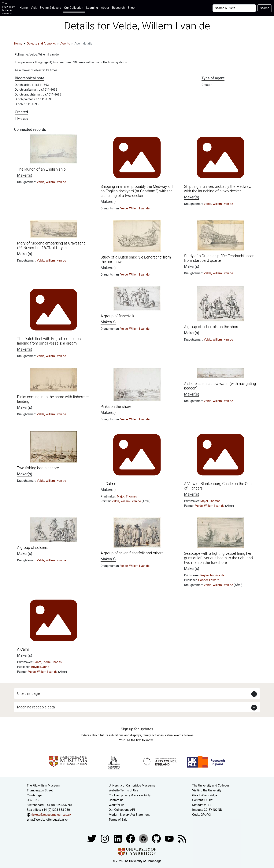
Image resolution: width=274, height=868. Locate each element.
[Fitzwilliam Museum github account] (157, 838)
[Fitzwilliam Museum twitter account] (92, 838)
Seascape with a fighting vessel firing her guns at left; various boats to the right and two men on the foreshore (218, 558)
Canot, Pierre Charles (48, 662)
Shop (131, 8)
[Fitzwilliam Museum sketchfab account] (144, 838)
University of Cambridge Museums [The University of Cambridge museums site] (132, 785)
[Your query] (234, 8)
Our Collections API (122, 810)
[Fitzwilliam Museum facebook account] (118, 838)
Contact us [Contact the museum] (116, 800)
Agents (65, 43)
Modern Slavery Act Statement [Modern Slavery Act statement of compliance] (129, 815)
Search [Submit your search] (265, 8)
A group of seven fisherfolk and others (132, 553)
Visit (34, 8)
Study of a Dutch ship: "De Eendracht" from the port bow (136, 259)
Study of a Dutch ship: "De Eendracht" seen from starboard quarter (219, 258)
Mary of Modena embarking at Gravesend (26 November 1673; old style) (51, 245)
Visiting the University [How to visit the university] (207, 790)
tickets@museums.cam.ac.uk (51, 815)
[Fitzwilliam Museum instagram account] (105, 838)
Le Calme (108, 484)
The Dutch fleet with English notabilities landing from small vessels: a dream (50, 341)
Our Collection (74, 8)
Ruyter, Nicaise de (212, 575)
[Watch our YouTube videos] (170, 838)
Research (118, 8)
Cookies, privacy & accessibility (130, 795)
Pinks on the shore (116, 407)
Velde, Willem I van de (51, 182)
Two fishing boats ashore (38, 468)
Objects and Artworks (41, 43)
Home (24, 7)
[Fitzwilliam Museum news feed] (182, 838)
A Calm (23, 649)
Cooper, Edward (209, 580)
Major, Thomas (127, 496)
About (105, 8)
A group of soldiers (33, 548)
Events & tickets (50, 8)
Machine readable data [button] (36, 707)
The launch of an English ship (41, 169)
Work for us (117, 805)
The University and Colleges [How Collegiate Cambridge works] (211, 785)
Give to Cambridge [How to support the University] (205, 795)
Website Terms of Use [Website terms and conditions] (124, 790)
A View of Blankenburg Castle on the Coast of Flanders (219, 486)
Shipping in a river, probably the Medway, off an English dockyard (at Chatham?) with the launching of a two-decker (137, 191)
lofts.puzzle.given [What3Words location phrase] (57, 820)
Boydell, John (40, 667)
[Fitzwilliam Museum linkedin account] (131, 838)
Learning (92, 8)
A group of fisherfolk (117, 316)
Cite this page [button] (28, 693)
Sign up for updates (137, 729)
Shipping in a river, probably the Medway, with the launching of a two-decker (217, 189)
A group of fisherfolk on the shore (212, 327)
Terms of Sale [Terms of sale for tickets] (118, 820)
